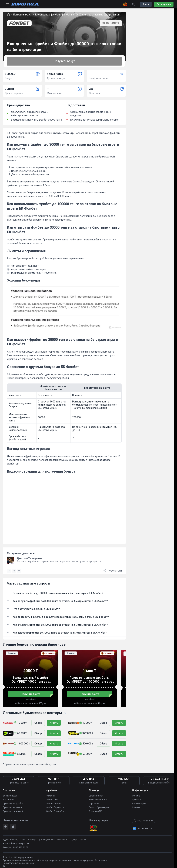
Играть (54, 723)
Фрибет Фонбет (54, 804)
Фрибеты (50, 796)
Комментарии (139, 804)
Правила (136, 800)
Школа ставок (96, 796)
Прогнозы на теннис (13, 807)
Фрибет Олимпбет (55, 811)
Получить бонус (64, 61)
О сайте (136, 796)
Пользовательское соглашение (19, 863)
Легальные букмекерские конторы (34, 713)
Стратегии (94, 804)
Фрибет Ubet (52, 800)
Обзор (38, 723)
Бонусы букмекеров (99, 807)
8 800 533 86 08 (20, 847)
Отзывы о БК (95, 811)
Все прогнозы (10, 796)
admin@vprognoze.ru (20, 844)
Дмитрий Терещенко (29, 559)
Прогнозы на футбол (13, 804)
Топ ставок (8, 800)
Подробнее (31, 699)
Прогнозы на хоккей (13, 811)
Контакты (137, 807)
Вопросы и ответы (98, 800)
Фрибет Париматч (55, 807)
